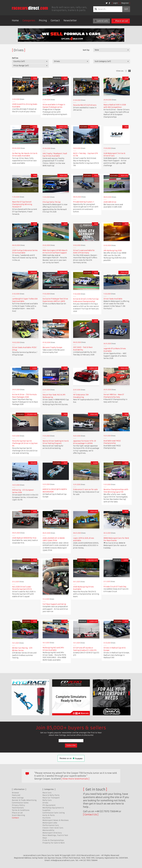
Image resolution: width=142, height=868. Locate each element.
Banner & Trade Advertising (24, 800)
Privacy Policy (18, 805)
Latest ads (101, 21)
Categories (29, 20)
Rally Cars (47, 800)
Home (15, 20)
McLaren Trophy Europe (52, 347)
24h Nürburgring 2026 (113, 251)
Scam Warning (18, 815)
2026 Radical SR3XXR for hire (24, 538)
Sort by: (86, 50)
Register (125, 3)
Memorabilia (48, 830)
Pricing (43, 20)
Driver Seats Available (113, 299)
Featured (16, 795)
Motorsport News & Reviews (56, 820)
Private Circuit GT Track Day (115, 587)
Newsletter (70, 20)
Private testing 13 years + (84, 202)
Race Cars (47, 793)
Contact (55, 20)
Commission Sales (20, 803)
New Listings (18, 798)
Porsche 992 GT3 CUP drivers (85, 105)
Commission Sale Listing (54, 813)
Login (115, 3)
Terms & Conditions (21, 810)
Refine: (15, 58)
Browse (15, 793)
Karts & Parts (49, 815)
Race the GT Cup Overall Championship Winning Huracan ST (22, 204)
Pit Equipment (49, 805)
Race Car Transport (51, 798)
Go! (126, 9)
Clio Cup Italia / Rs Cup (52, 202)
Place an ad (121, 21)
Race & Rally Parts (51, 795)
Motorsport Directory (52, 833)
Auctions (46, 818)
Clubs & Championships (53, 840)
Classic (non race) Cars (53, 828)
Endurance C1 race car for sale (85, 489)
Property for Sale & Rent (54, 843)
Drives (45, 803)
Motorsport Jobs (50, 823)
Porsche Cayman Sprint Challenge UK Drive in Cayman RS (25, 443)
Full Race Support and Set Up (54, 604)
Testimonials (18, 808)
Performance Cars (51, 825)
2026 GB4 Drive (110, 202)
